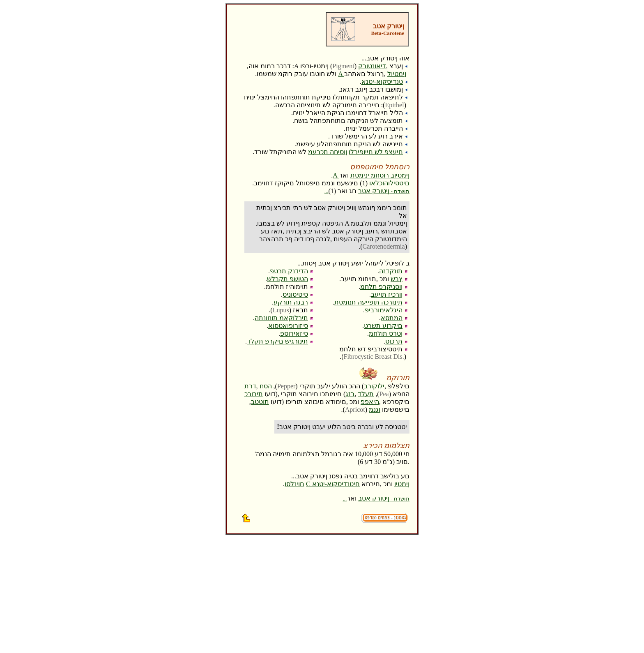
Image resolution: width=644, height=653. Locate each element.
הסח (266, 386)
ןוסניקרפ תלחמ (381, 287)
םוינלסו (294, 484)
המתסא (392, 318)
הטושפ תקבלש (287, 279)
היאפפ (370, 402)
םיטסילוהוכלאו (389, 183)
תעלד (366, 394)
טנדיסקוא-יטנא (382, 82)
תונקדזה (391, 271)
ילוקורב (374, 386)
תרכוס (394, 341)
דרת (250, 386)
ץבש (397, 279)
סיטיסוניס (295, 294)
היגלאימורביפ (384, 310)
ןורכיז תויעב (387, 294)
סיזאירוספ (294, 333)
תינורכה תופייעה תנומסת (368, 302)
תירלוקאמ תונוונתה (281, 318)
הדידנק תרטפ (289, 271)
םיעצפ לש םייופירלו (376, 152)
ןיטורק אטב (367, 191)
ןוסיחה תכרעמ (328, 152)
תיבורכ (254, 394)
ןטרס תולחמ (386, 333)
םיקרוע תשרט (383, 326)
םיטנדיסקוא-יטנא (336, 484)
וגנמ (375, 410)
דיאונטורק (372, 66)
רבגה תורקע (291, 302)
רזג (350, 394)
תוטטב (260, 402)
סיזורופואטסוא (288, 326)
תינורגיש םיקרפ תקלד (277, 341)
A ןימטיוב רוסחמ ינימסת (371, 175)
